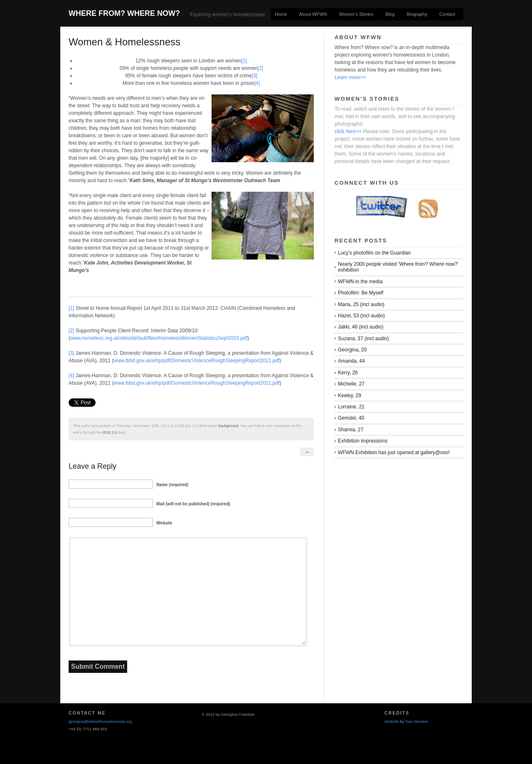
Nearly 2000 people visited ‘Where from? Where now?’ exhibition (398, 267)
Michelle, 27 (351, 384)
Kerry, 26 (348, 373)
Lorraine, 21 (351, 407)
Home (281, 14)
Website (392, 721)
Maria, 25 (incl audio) (361, 304)
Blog (390, 14)
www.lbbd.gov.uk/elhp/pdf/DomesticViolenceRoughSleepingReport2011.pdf (196, 361)
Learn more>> (350, 77)
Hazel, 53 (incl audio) (361, 316)
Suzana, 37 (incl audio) (363, 339)
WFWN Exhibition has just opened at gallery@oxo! (394, 452)
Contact (447, 14)
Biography (417, 14)
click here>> (348, 131)
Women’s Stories (356, 14)
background (229, 426)
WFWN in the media (360, 282)
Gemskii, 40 (351, 418)
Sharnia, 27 (351, 430)
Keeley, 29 (350, 396)
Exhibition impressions (363, 441)
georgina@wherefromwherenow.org (100, 721)
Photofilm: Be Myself (361, 293)
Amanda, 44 (351, 361)
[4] (257, 83)
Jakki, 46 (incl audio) (361, 327)
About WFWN (313, 14)
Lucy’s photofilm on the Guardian (374, 253)
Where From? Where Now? (124, 13)
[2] (260, 68)
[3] (255, 76)
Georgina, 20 (352, 350)
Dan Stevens (417, 721)
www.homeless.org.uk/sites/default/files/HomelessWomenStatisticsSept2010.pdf (159, 338)
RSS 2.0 (110, 433)
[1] (244, 61)
